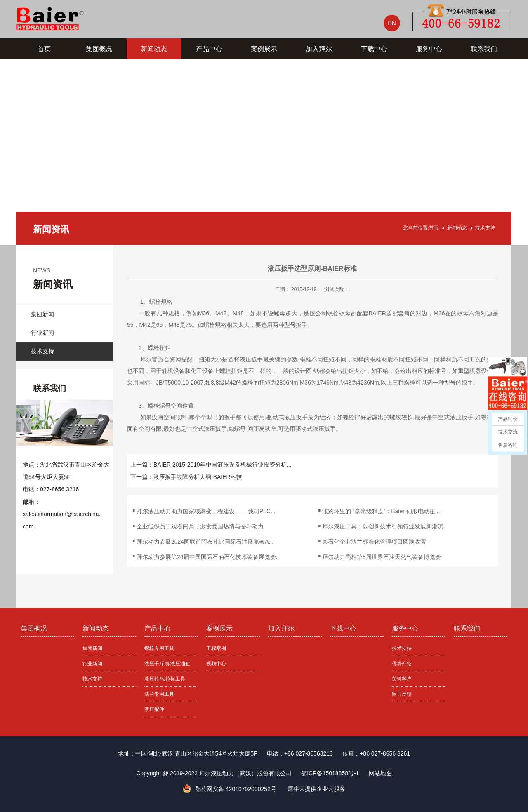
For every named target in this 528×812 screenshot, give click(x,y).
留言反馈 (402, 694)
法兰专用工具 (159, 694)
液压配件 (154, 709)
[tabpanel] (264, 152)
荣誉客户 (402, 679)
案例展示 (264, 49)
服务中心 (429, 49)
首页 (44, 49)
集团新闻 (42, 314)
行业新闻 (42, 333)
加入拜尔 (319, 49)
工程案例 (216, 648)
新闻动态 (154, 49)
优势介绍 (402, 664)
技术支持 (485, 228)
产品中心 (209, 49)
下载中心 (374, 49)
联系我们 (484, 49)
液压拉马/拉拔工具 (165, 679)
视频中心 (216, 664)
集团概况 (99, 49)
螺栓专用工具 (159, 648)
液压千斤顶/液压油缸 (167, 664)
